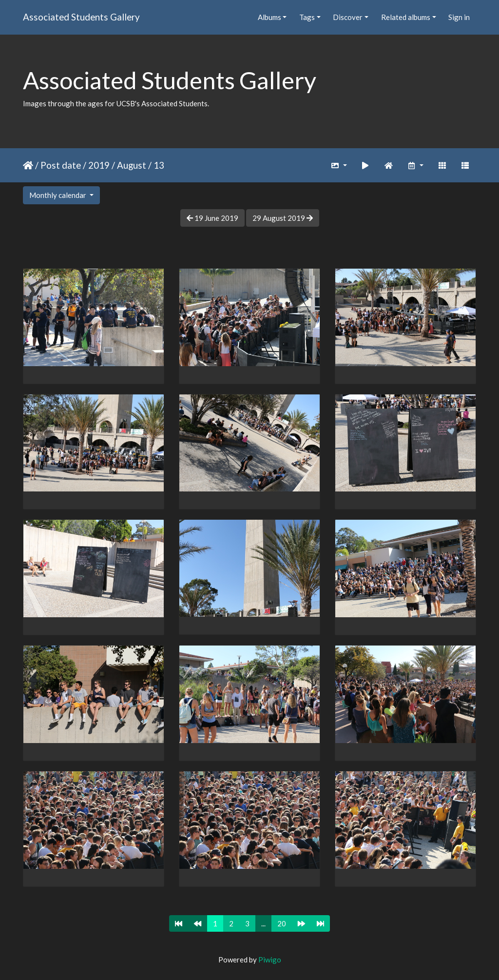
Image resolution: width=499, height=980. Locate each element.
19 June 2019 (212, 218)
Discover (348, 17)
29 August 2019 (283, 218)
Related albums (406, 17)
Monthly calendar (58, 195)
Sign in (459, 17)
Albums (269, 17)
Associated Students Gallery (81, 17)
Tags (307, 17)
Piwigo (270, 960)
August (132, 165)
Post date (61, 165)
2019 (99, 165)
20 (282, 923)
